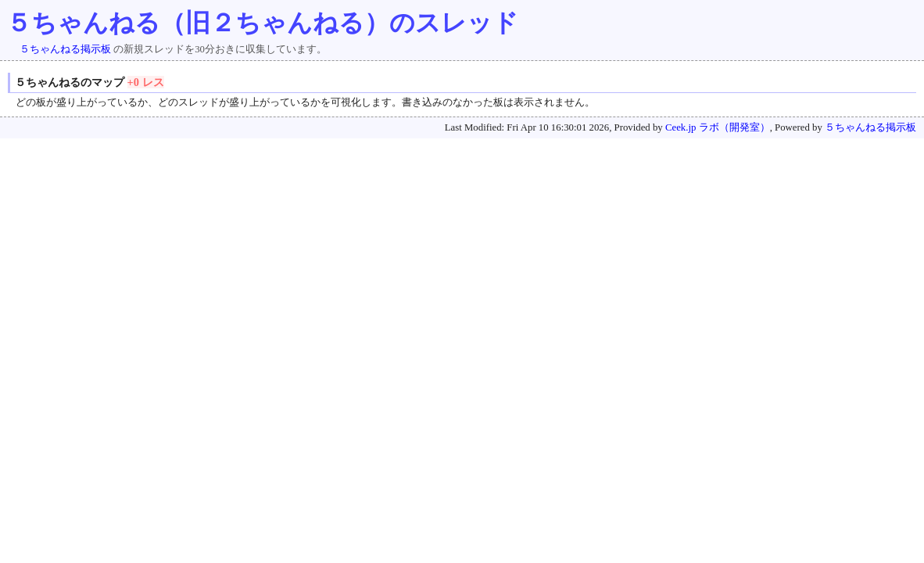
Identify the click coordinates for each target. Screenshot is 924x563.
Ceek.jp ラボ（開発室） (718, 127)
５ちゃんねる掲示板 (65, 49)
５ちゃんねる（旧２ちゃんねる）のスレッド (262, 23)
